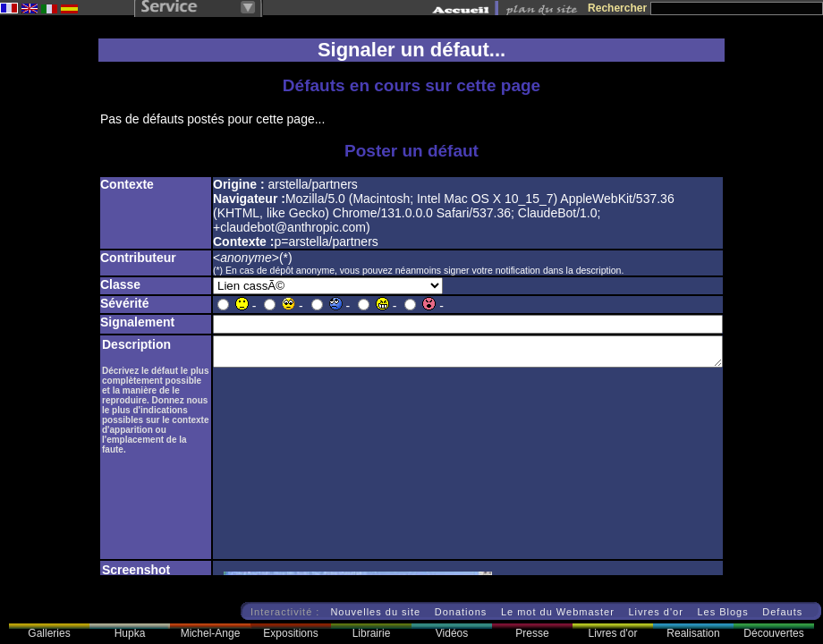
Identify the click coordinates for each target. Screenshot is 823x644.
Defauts (782, 612)
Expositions (290, 633)
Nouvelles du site (375, 612)
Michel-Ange (211, 633)
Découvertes (773, 633)
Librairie (372, 633)
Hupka (130, 633)
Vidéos (452, 633)
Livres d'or (655, 612)
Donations (461, 612)
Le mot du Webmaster (558, 612)
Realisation (693, 633)
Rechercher (617, 8)
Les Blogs (722, 612)
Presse (532, 633)
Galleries (49, 633)
